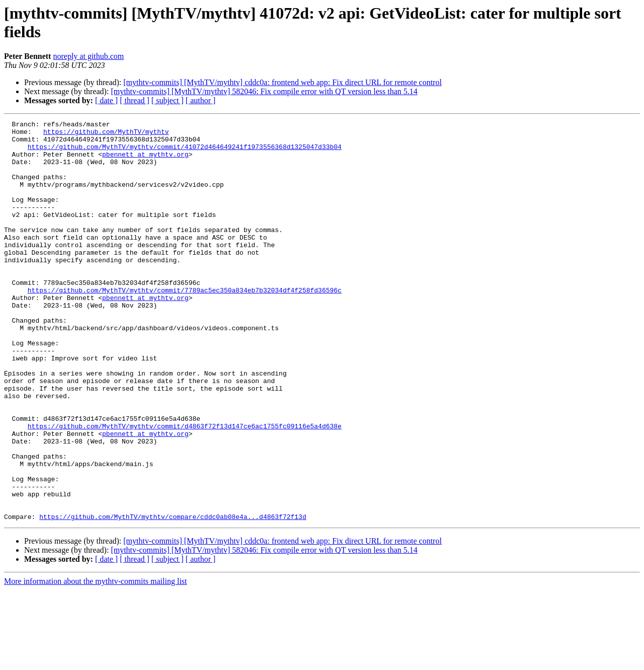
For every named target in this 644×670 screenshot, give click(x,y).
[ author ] (201, 100)
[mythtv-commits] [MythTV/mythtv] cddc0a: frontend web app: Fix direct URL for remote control (283, 82)
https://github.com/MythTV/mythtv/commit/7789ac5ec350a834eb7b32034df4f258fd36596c (185, 325)
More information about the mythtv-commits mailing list (96, 661)
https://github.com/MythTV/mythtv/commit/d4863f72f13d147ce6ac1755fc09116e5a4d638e (185, 488)
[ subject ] (168, 100)
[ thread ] (135, 100)
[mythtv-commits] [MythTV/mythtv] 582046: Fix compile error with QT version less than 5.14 (264, 91)
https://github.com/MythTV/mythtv (106, 134)
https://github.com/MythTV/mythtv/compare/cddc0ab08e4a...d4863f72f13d (173, 597)
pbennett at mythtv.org (145, 162)
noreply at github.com (88, 56)
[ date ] (106, 100)
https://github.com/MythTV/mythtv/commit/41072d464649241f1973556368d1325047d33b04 (185, 153)
